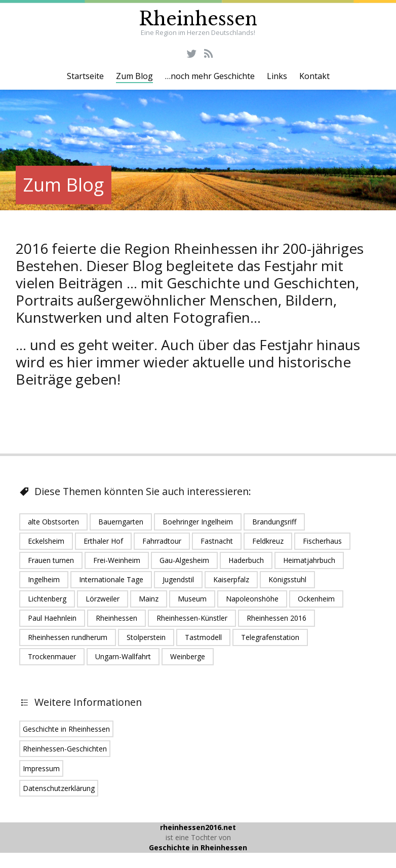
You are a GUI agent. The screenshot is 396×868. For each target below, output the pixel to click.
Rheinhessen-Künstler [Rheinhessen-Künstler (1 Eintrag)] (192, 618)
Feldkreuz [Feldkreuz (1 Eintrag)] (268, 541)
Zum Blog (134, 76)
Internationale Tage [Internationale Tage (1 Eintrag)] (111, 579)
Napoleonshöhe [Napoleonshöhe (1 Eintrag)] (252, 599)
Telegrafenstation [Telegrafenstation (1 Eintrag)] (270, 637)
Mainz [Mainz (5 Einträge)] (149, 599)
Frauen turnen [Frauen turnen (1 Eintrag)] (51, 560)
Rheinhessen (198, 19)
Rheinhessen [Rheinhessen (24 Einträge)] (116, 618)
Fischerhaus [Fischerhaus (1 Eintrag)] (322, 541)
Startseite (85, 76)
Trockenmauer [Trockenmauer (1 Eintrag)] (52, 656)
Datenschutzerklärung (59, 788)
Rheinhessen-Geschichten (65, 749)
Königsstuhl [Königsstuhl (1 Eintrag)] (287, 579)
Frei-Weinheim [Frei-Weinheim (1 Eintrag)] (117, 560)
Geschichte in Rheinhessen (66, 729)
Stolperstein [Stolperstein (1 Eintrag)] (146, 637)
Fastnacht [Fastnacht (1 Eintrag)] (217, 541)
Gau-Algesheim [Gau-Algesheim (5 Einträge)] (184, 560)
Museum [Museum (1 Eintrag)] (192, 599)
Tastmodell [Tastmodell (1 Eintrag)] (203, 637)
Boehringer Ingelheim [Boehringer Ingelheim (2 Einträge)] (198, 522)
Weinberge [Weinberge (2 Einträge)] (188, 656)
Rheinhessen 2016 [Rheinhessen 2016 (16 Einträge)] (276, 618)
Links (277, 76)
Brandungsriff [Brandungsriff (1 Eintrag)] (274, 522)
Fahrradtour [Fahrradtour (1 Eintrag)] (162, 541)
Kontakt (314, 76)
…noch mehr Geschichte (210, 76)
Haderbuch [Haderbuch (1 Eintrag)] (246, 560)
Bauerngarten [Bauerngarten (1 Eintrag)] (121, 522)
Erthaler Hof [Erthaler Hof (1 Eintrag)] (103, 541)
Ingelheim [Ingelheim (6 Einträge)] (44, 579)
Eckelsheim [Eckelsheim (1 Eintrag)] (46, 541)
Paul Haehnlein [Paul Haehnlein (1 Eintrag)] (52, 618)
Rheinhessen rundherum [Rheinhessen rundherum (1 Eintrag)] (68, 637)
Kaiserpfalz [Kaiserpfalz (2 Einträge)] (231, 579)
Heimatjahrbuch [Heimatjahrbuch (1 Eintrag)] (309, 560)
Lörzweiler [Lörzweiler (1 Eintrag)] (103, 599)
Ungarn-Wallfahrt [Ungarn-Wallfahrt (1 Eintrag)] (123, 656)
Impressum (41, 768)
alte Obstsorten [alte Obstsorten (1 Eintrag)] (53, 522)
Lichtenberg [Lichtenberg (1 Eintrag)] (47, 599)
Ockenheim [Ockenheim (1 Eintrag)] (316, 599)
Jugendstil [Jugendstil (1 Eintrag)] (178, 579)
